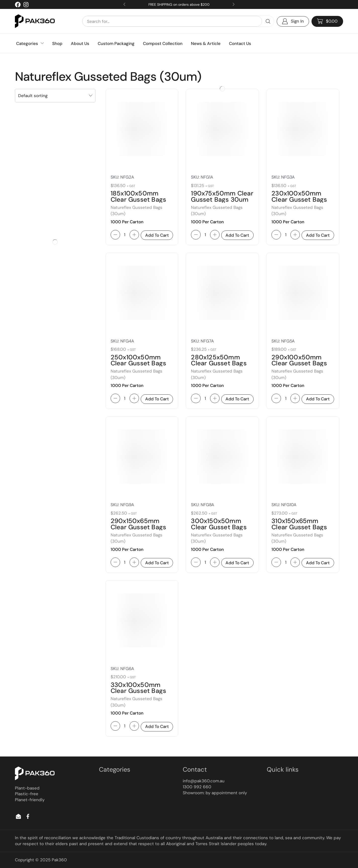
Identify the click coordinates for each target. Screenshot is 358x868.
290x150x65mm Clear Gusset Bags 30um (138, 527)
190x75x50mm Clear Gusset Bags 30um (222, 196)
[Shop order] (55, 96)
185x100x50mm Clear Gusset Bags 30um (138, 199)
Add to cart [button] (157, 235)
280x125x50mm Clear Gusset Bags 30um (219, 363)
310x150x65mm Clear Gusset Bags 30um (299, 527)
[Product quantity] (125, 235)
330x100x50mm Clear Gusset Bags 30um (138, 691)
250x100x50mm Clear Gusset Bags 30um (138, 363)
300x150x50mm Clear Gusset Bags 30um (219, 527)
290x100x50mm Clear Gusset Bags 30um (299, 363)
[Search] (268, 21)
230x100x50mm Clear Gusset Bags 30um (299, 199)
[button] (327, 21)
